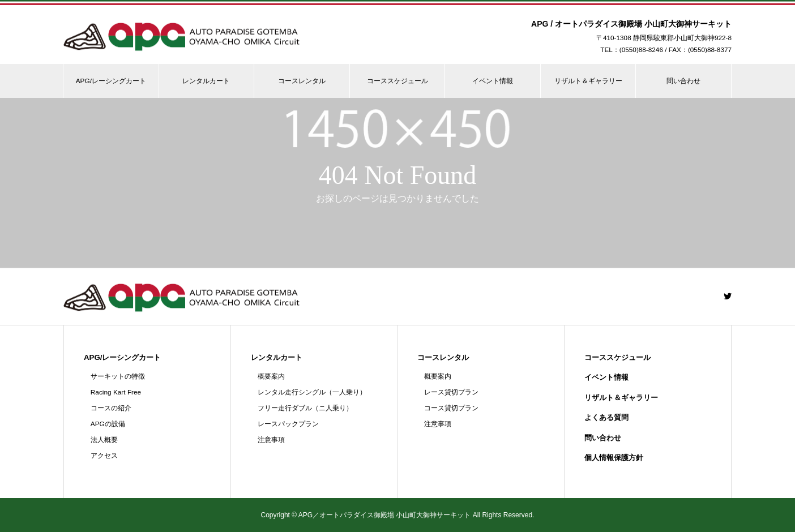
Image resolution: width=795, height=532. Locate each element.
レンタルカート (206, 81)
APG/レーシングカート (111, 81)
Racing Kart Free (116, 392)
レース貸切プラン (451, 392)
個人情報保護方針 (614, 458)
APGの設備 (108, 424)
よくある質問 (606, 417)
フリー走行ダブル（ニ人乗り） (305, 408)
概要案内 (271, 376)
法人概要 (104, 440)
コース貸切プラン (451, 408)
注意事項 (271, 440)
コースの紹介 (111, 408)
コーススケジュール (397, 81)
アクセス (104, 456)
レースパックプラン (288, 424)
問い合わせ (683, 81)
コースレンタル (302, 81)
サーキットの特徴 (118, 376)
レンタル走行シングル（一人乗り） (312, 392)
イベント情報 (493, 81)
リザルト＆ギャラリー (588, 81)
